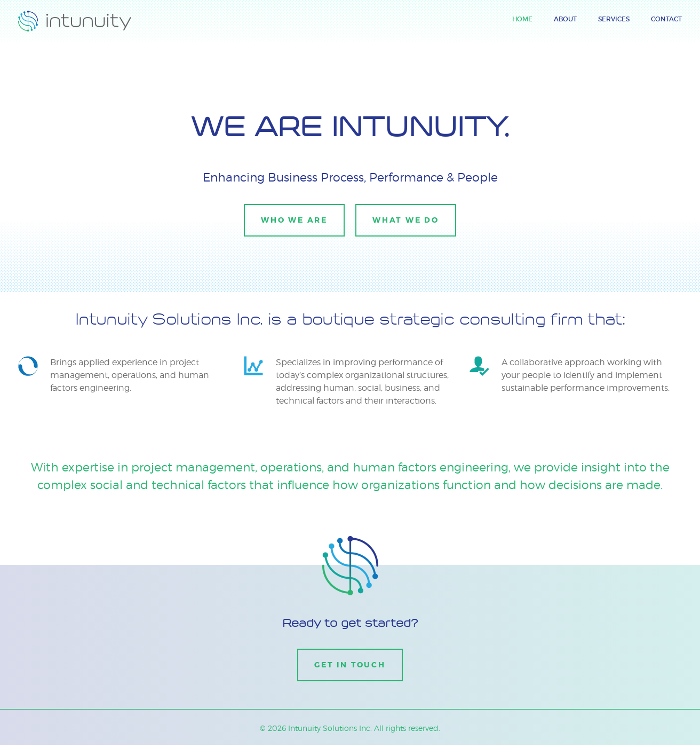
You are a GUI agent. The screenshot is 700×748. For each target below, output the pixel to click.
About (565, 19)
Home (522, 19)
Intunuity (37, 17)
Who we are (293, 220)
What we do (407, 220)
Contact (666, 19)
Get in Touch (350, 665)
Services (614, 19)
